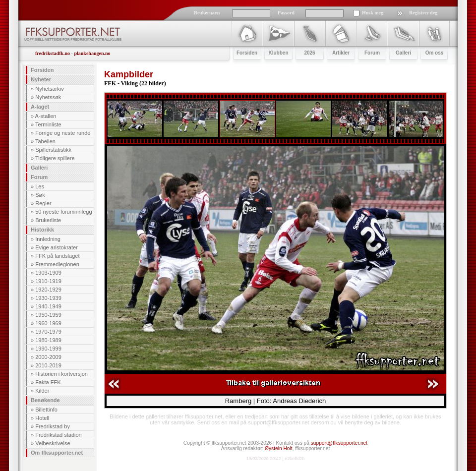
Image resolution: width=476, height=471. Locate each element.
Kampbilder (129, 74)
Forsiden (42, 70)
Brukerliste (48, 220)
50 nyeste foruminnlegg (63, 212)
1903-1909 (48, 273)
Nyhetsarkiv (49, 89)
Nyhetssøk (48, 97)
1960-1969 (48, 323)
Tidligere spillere (55, 158)
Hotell (42, 418)
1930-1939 (48, 298)
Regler (43, 203)
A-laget (40, 107)
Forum (39, 177)
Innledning (48, 239)
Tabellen (45, 141)
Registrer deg (423, 13)
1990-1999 (48, 349)
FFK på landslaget (57, 256)
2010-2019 (48, 365)
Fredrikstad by (53, 426)
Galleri (39, 168)
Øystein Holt (278, 448)
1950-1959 (48, 315)
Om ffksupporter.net (57, 453)
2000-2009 (48, 357)
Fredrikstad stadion (59, 435)
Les (40, 186)
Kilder (42, 391)
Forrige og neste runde (63, 133)
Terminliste (48, 124)
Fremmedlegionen (57, 264)
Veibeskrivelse (53, 443)
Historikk (42, 230)
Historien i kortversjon (61, 374)
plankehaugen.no (92, 53)
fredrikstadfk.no (53, 53)
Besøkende (45, 400)
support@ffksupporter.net (339, 443)
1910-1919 (48, 281)
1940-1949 (48, 306)
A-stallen (46, 116)
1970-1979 (48, 332)
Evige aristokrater (57, 247)
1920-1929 (48, 290)
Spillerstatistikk (53, 150)
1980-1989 (48, 340)
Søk (40, 195)
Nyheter (41, 79)
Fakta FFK (48, 382)
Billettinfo (46, 410)
